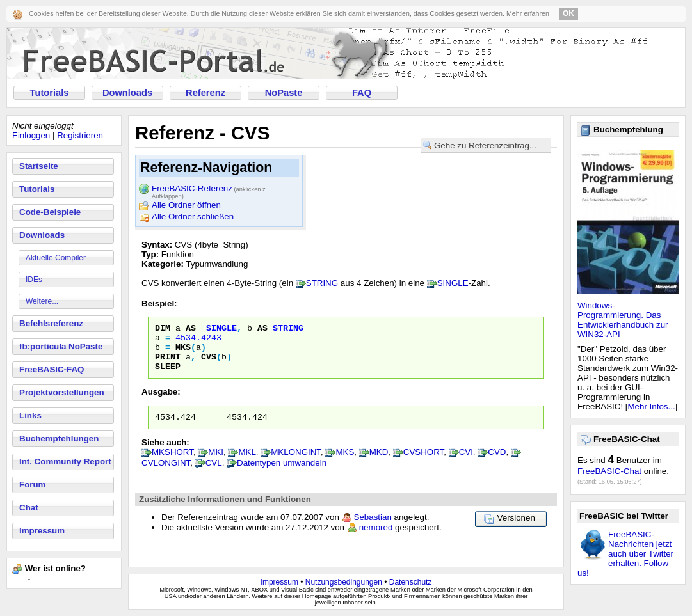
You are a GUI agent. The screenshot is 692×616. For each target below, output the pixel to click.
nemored (376, 539)
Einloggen (31, 135)
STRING (322, 283)
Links (30, 415)
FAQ (362, 93)
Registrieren (80, 135)
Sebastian (373, 529)
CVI (466, 463)
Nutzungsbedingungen (344, 582)
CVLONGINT (166, 474)
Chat (29, 508)
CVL (214, 474)
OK (568, 13)
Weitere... (42, 301)
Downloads (127, 93)
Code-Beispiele (50, 212)
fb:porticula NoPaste (61, 346)
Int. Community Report (65, 462)
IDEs (34, 280)
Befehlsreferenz (51, 323)
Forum (32, 485)
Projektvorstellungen (62, 392)
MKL (247, 463)
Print (168, 364)
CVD (497, 463)
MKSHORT (173, 463)
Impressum (42, 531)
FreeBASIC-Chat (609, 471)
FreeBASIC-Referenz (209, 189)
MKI (216, 463)
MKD (379, 463)
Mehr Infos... (652, 407)
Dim (163, 329)
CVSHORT (423, 463)
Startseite (39, 166)
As (191, 329)
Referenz (205, 93)
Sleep (168, 375)
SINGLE (453, 283)
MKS (183, 352)
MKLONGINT (296, 463)
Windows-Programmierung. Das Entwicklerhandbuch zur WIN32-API (623, 320)
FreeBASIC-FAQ (52, 369)
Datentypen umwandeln (282, 474)
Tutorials (50, 93)
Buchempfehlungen (59, 438)
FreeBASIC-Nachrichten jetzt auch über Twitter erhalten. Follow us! (625, 554)
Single (221, 329)
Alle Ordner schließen (193, 217)
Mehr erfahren (528, 13)
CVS (209, 364)
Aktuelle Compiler (56, 258)
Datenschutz (411, 582)
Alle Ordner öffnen (186, 205)
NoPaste (284, 93)
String (288, 329)
